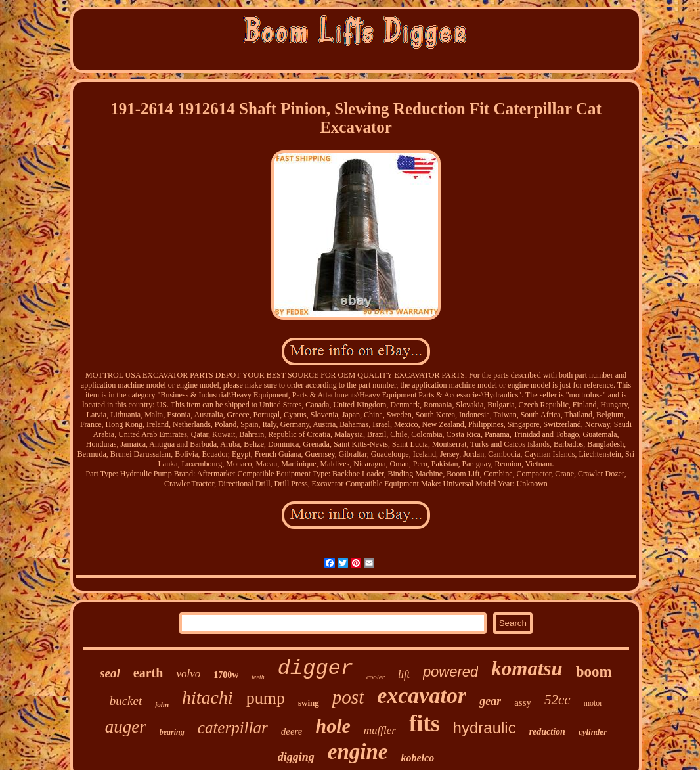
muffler (380, 730)
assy (523, 702)
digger (316, 668)
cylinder (593, 732)
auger (126, 727)
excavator (422, 695)
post (348, 697)
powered (450, 672)
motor (593, 703)
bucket (126, 701)
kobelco (418, 758)
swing (309, 703)
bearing (172, 732)
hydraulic (485, 728)
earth (148, 673)
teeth (258, 677)
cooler (376, 677)
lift (404, 674)
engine (358, 752)
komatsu (527, 668)
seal (110, 673)
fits (425, 724)
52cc (558, 700)
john (162, 704)
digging (296, 757)
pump (266, 698)
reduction (547, 732)
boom (594, 672)
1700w (226, 675)
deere (292, 731)
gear (490, 701)
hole (333, 726)
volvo (188, 674)
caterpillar (233, 728)
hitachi (208, 697)
